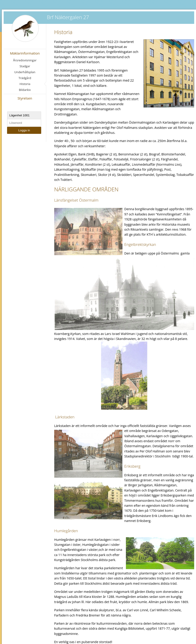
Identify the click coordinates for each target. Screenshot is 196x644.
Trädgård (25, 78)
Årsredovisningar (25, 60)
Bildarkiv (25, 90)
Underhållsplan (25, 72)
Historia (25, 84)
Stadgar (25, 66)
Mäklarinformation (25, 53)
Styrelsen (25, 98)
